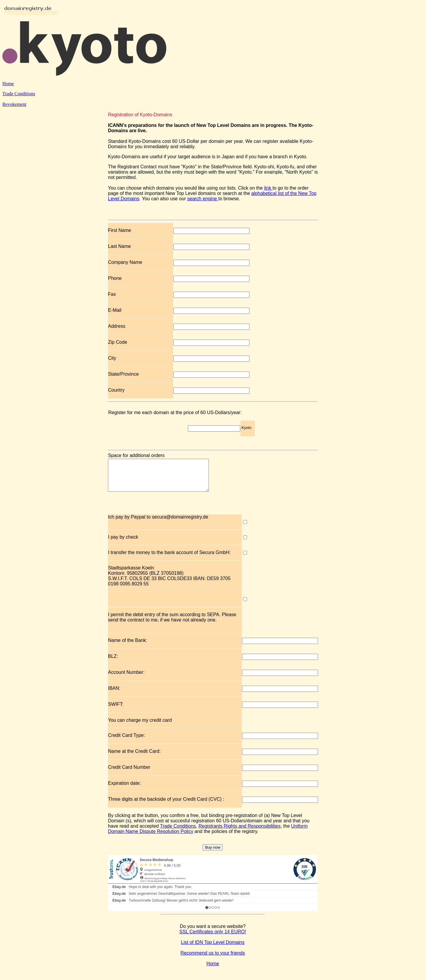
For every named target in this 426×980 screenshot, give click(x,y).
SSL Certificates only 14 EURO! (213, 938)
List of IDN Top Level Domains (213, 948)
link (268, 188)
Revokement (14, 104)
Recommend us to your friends (213, 959)
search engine (203, 199)
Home (8, 84)
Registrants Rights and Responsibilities (239, 832)
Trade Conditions (19, 94)
